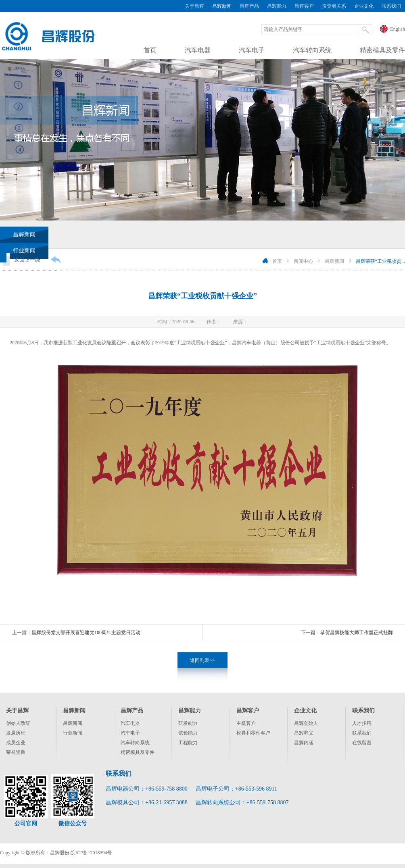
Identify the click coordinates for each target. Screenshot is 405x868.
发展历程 (16, 733)
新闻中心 (303, 261)
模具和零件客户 (253, 733)
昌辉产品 (249, 6)
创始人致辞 (18, 723)
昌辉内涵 (304, 743)
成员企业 (16, 743)
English (398, 29)
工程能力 (188, 743)
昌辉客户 (304, 6)
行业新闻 (73, 733)
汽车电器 (198, 50)
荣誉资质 (16, 752)
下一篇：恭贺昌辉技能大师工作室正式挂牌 (347, 633)
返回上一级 (27, 260)
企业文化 (364, 6)
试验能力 (188, 733)
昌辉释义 (304, 733)
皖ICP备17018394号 (91, 853)
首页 (150, 50)
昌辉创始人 (306, 723)
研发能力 (188, 723)
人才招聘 (362, 723)
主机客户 (246, 723)
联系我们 (391, 6)
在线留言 (362, 743)
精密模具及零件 (382, 50)
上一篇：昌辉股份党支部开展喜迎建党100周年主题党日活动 (76, 633)
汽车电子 (252, 50)
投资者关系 (334, 6)
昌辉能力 (277, 6)
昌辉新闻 (222, 6)
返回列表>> (202, 660)
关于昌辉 (194, 6)
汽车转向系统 (312, 50)
